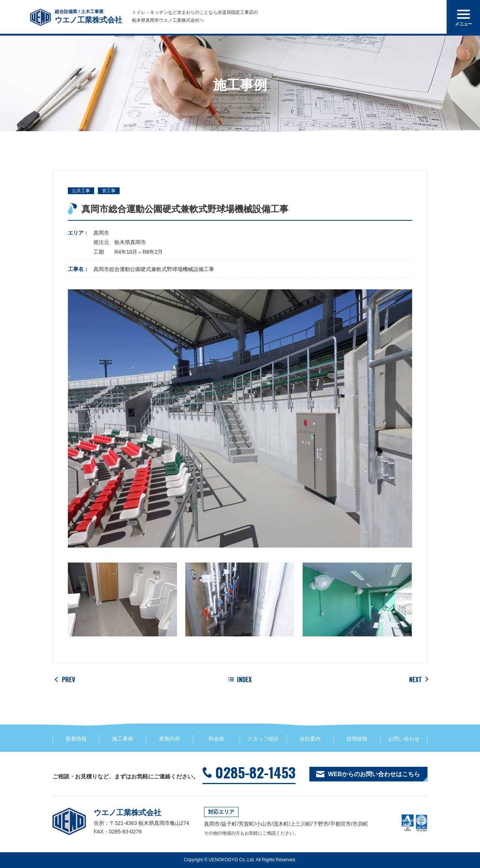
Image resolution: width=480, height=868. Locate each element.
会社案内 (310, 739)
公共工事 (81, 191)
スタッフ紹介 (263, 739)
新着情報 (76, 739)
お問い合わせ (404, 739)
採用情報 (357, 739)
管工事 (109, 191)
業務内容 (169, 739)
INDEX (244, 679)
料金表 (216, 739)
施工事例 (123, 739)
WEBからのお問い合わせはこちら (374, 774)
